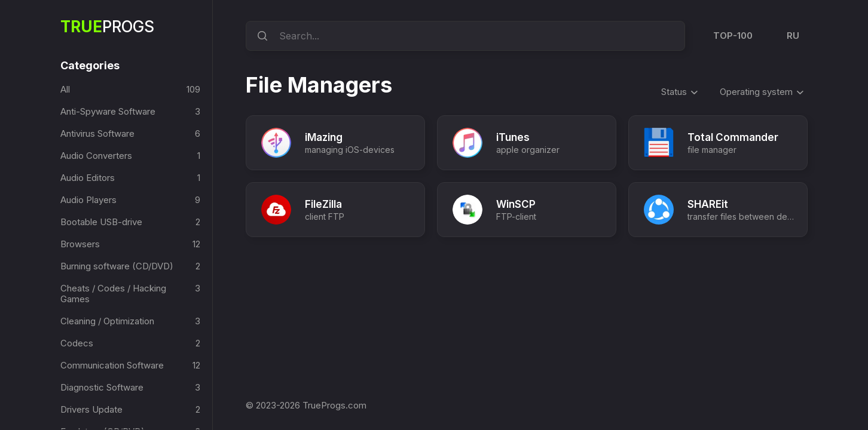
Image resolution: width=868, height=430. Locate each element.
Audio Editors (88, 178)
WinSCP (516, 204)
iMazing (324, 137)
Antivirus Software (97, 133)
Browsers (80, 244)
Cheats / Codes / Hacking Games (113, 294)
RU (793, 36)
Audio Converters (96, 156)
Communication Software (112, 365)
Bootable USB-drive (101, 222)
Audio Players (88, 200)
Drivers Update (91, 409)
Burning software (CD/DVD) (117, 266)
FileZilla (323, 204)
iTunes (513, 137)
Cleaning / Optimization (107, 321)
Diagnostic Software (102, 387)
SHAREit (708, 204)
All (65, 89)
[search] (261, 36)
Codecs (77, 343)
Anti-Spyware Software (108, 111)
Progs (107, 27)
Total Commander (733, 137)
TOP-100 (733, 36)
